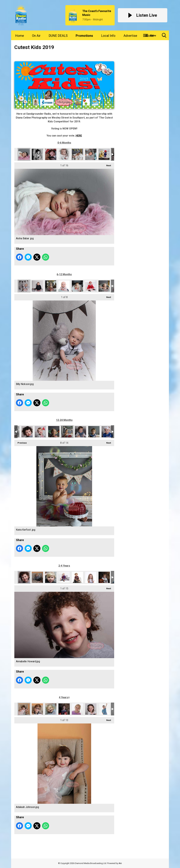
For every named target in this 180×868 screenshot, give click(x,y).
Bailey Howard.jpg (51, 577)
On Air (36, 36)
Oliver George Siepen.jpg (104, 286)
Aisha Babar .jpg (24, 154)
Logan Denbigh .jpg (81, 432)
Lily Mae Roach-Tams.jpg (91, 709)
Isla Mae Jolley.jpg (40, 432)
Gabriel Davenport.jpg (64, 577)
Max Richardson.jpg (94, 432)
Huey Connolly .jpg (104, 154)
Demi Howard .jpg (51, 709)
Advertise (130, 36)
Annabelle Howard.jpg (24, 577)
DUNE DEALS (58, 36)
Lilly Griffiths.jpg (104, 577)
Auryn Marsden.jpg (37, 154)
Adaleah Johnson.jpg (24, 709)
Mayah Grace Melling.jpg (107, 432)
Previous (21, 442)
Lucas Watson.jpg (104, 709)
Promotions (84, 36)
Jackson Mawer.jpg (54, 432)
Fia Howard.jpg (64, 154)
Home (20, 36)
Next (107, 165)
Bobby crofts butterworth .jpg (37, 286)
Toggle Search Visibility (164, 37)
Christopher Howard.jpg (37, 709)
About (149, 36)
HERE (79, 136)
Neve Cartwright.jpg (91, 286)
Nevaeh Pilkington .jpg (77, 286)
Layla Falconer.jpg (91, 577)
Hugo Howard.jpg (27, 432)
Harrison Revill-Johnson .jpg (91, 154)
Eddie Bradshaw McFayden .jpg (51, 154)
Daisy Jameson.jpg (51, 286)
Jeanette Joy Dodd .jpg (77, 709)
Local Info (108, 36)
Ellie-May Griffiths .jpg (64, 709)
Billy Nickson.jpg (24, 286)
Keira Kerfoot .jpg (67, 432)
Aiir (120, 863)
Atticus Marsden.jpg (37, 577)
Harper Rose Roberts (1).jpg (77, 154)
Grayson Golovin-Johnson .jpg (77, 577)
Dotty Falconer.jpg (64, 286)
